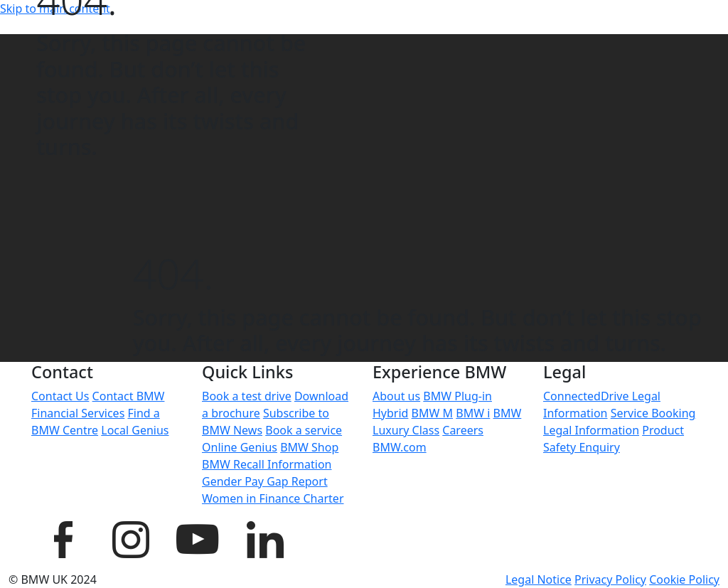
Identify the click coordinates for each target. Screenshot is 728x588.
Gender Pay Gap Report (265, 481)
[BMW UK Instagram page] (130, 538)
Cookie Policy (684, 579)
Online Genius (240, 447)
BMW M (432, 413)
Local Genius (135, 430)
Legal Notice (539, 579)
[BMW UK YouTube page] (197, 538)
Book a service (304, 430)
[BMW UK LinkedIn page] (264, 538)
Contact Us (60, 396)
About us (396, 396)
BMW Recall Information (267, 464)
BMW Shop (309, 447)
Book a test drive (247, 396)
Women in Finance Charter (273, 498)
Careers (463, 430)
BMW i (473, 413)
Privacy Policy (610, 579)
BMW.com (400, 447)
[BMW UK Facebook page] (63, 538)
